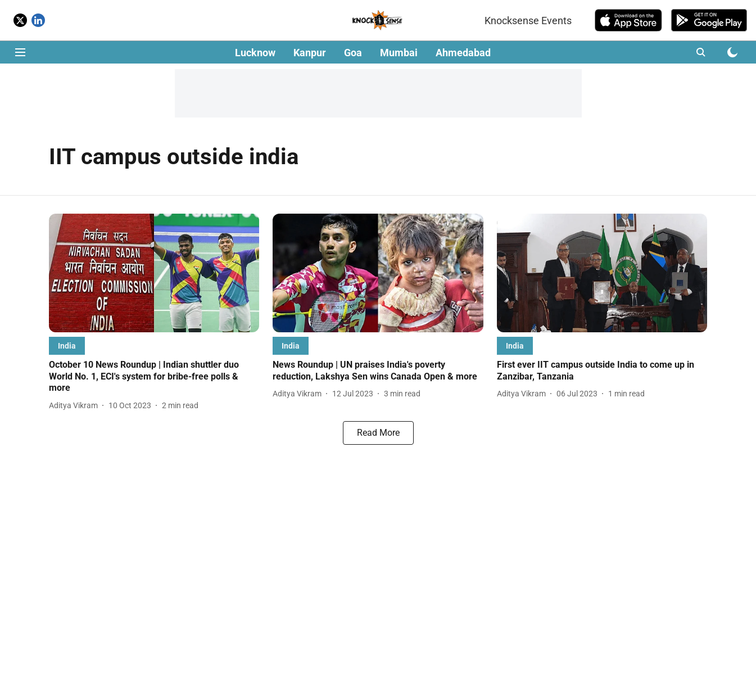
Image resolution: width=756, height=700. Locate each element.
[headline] (154, 377)
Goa (353, 53)
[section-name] (67, 346)
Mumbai (399, 53)
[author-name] (76, 406)
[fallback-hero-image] (154, 273)
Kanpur (310, 53)
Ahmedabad (463, 53)
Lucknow (255, 53)
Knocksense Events (528, 21)
